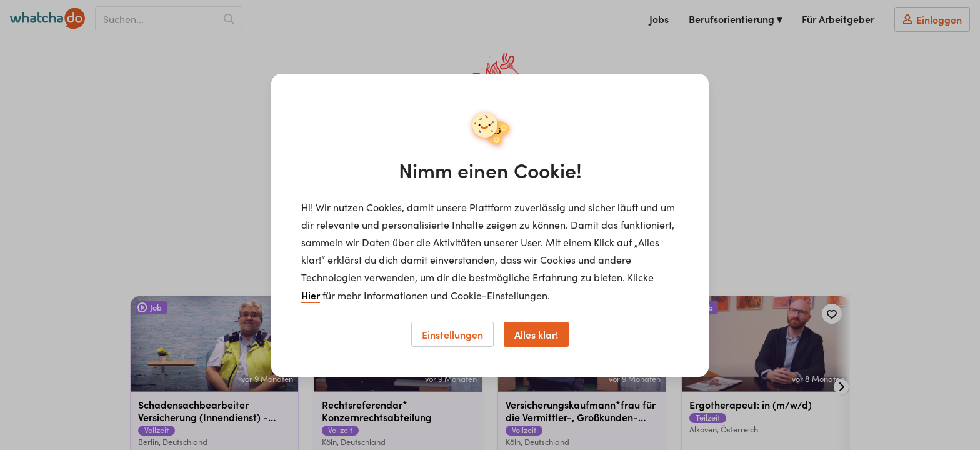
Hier (311, 295)
